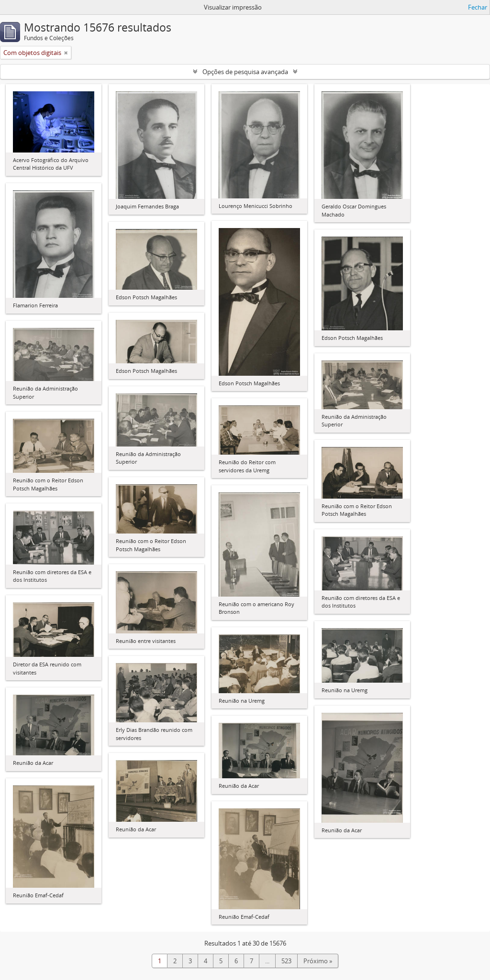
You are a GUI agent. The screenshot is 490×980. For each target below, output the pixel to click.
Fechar (478, 7)
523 (286, 961)
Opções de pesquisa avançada (245, 72)
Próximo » (318, 961)
